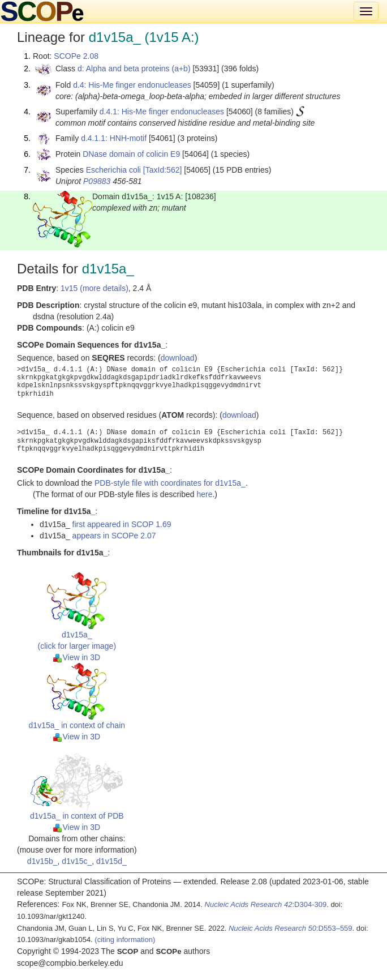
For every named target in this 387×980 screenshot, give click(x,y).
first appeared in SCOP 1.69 (122, 524)
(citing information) (125, 940)
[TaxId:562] (163, 170)
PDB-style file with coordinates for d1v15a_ (170, 483)
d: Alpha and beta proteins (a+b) (134, 69)
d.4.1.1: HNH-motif (114, 138)
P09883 (97, 181)
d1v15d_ (111, 861)
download (178, 358)
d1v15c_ (77, 861)
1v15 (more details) (94, 288)
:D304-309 (266, 904)
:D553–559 (291, 928)
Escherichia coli (113, 170)
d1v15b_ (42, 861)
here (204, 494)
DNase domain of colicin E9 (131, 154)
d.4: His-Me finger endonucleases (132, 85)
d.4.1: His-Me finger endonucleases (162, 112)
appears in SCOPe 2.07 (114, 536)
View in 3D (77, 657)
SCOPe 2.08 (76, 56)
